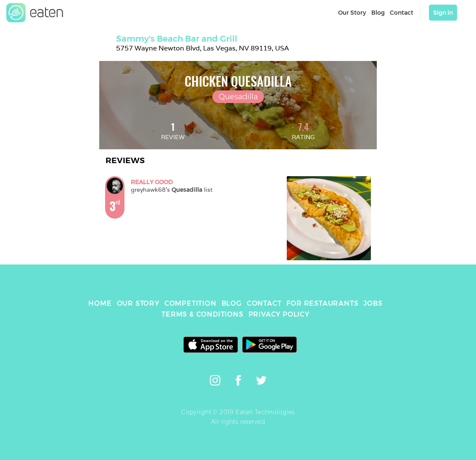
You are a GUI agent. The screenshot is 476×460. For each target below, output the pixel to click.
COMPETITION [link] (190, 303)
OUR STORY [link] (138, 303)
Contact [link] (402, 13)
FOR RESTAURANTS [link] (322, 303)
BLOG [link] (232, 303)
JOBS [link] (373, 303)
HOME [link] (100, 303)
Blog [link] (378, 13)
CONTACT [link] (264, 303)
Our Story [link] (352, 13)
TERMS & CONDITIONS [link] (202, 314)
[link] (35, 13)
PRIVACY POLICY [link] (279, 314)
